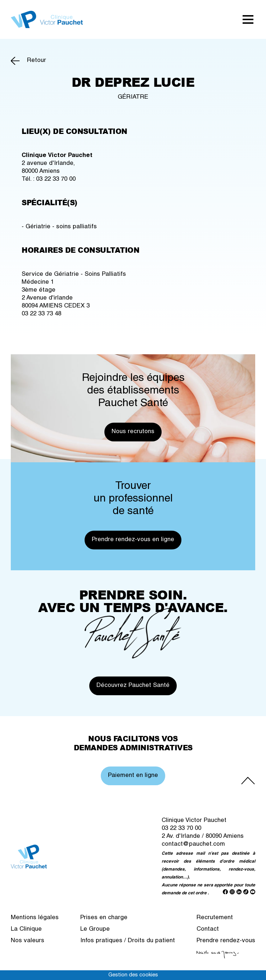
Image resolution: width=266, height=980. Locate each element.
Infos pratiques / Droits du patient (128, 941)
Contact (208, 929)
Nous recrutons (133, 432)
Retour (37, 61)
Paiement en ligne (133, 776)
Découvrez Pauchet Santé (133, 686)
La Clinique (26, 929)
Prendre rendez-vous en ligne (133, 540)
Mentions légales (35, 918)
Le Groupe (95, 929)
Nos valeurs (28, 941)
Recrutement (215, 918)
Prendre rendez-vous (226, 941)
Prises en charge (104, 918)
